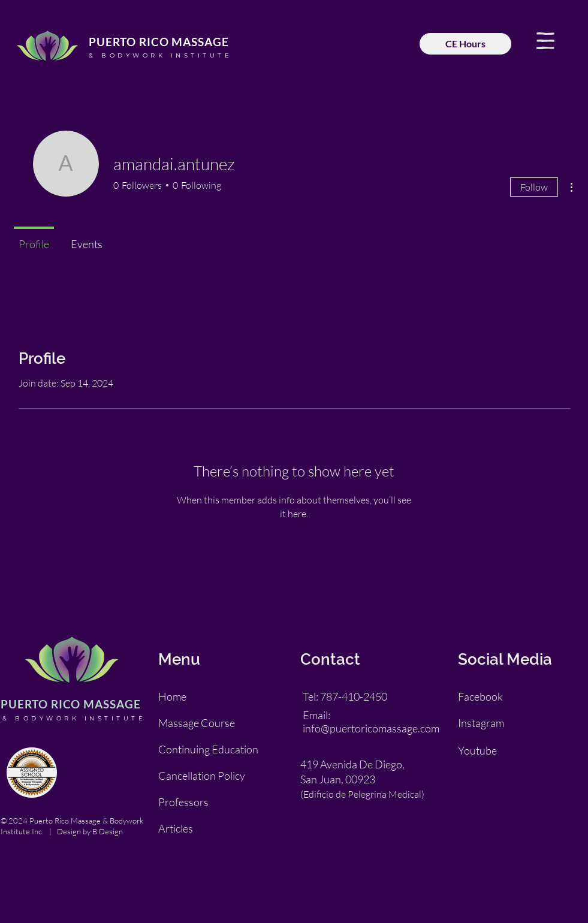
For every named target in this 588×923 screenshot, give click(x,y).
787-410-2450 (354, 696)
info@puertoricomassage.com (371, 728)
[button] (545, 41)
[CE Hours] (465, 44)
